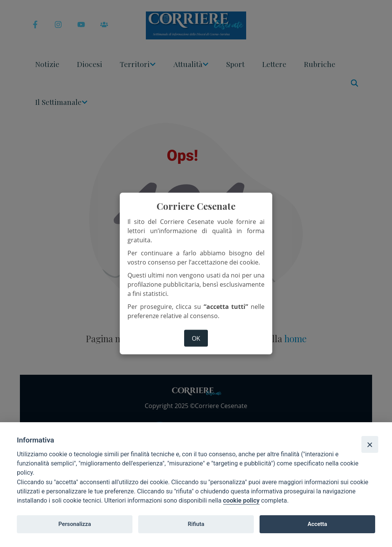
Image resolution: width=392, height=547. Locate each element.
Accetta (317, 524)
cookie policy (241, 500)
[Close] (370, 444)
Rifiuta (196, 524)
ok (196, 338)
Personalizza (74, 524)
